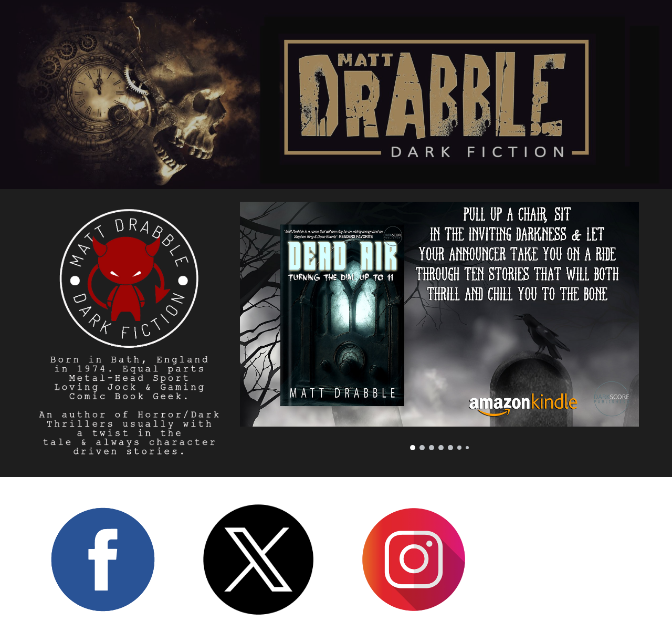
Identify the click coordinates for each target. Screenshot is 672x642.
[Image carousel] (439, 326)
